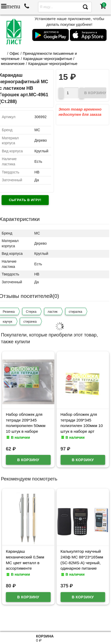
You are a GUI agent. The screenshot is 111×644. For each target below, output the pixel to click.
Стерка (31, 312)
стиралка (76, 312)
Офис (14, 53)
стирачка (30, 322)
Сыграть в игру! (25, 200)
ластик (53, 312)
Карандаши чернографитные (53, 64)
